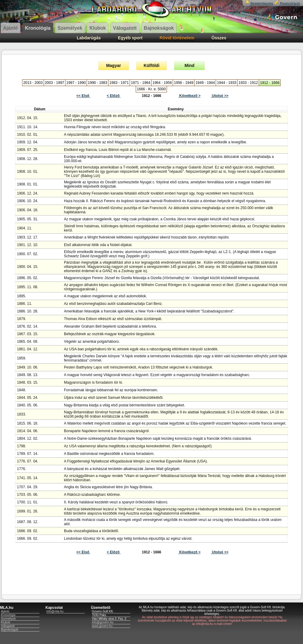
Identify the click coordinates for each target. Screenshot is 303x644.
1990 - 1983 (98, 83)
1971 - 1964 (141, 83)
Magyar (113, 65)
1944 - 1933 (227, 83)
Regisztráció (287, 4)
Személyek (8, 619)
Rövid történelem (177, 38)
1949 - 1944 (205, 83)
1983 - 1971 (119, 83)
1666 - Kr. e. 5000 (151, 89)
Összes (219, 38)
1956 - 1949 (184, 83)
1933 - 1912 (248, 83)
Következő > (189, 96)
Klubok (6, 622)
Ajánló (5, 611)
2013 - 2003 (33, 83)
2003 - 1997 (55, 83)
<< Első (83, 96)
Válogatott (8, 626)
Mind (190, 65)
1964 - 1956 (162, 83)
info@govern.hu (103, 622)
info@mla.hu (55, 611)
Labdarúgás (89, 38)
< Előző (114, 96)
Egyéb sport (130, 38)
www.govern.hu (102, 626)
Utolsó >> (220, 96)
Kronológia (8, 615)
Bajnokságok (10, 630)
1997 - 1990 (76, 83)
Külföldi (151, 65)
